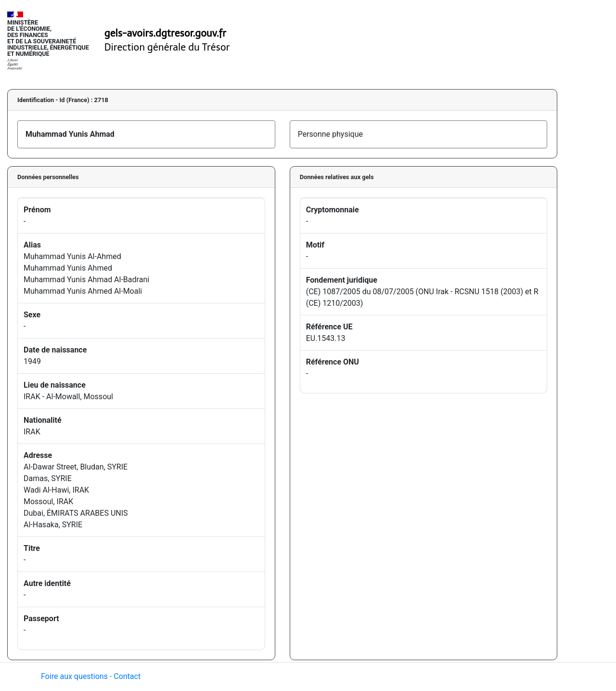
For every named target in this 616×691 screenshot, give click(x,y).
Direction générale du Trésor (167, 47)
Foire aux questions (74, 676)
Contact (127, 676)
